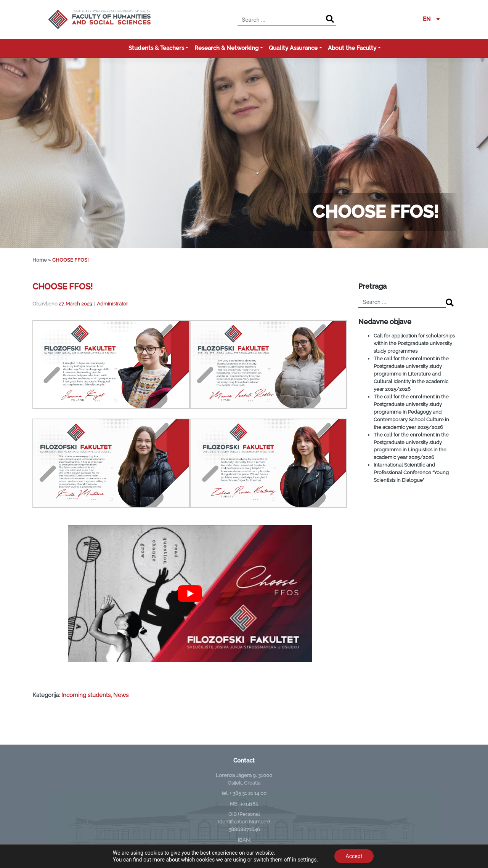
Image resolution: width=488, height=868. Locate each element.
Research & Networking (226, 48)
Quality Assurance (293, 48)
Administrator (112, 304)
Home (40, 260)
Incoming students (86, 695)
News (121, 695)
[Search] (330, 19)
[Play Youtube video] (190, 594)
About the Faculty (352, 48)
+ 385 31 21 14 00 (248, 793)
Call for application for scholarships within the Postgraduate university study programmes (414, 343)
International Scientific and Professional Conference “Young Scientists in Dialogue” (411, 472)
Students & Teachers (156, 48)
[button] (431, 19)
